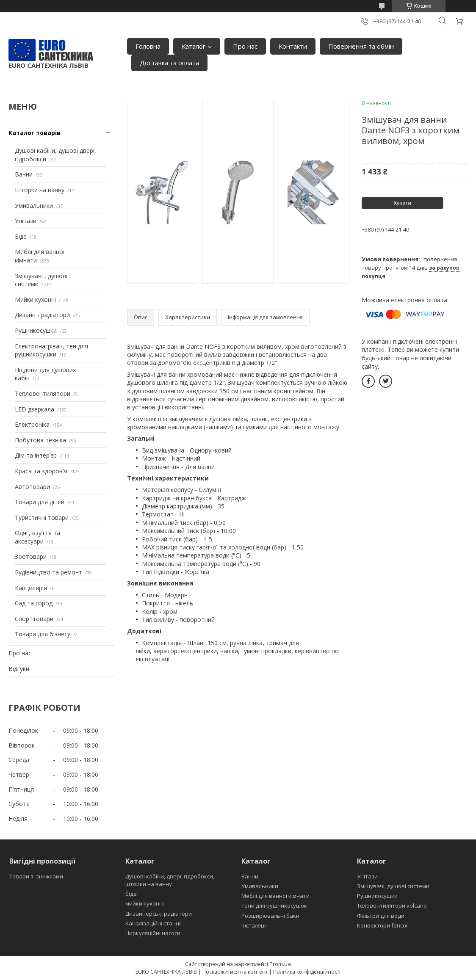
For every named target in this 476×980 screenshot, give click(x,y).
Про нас (245, 46)
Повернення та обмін (361, 46)
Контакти (293, 46)
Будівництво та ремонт (48, 572)
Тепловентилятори (43, 393)
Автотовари (32, 487)
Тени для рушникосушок (274, 905)
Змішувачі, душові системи (393, 886)
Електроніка (32, 424)
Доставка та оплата (169, 63)
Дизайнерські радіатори (159, 914)
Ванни (24, 174)
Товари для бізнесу (43, 634)
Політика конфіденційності (307, 972)
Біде (21, 236)
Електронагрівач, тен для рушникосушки (51, 350)
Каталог (194, 46)
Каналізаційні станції (154, 923)
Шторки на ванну (40, 190)
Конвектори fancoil (383, 925)
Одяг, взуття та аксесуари (37, 537)
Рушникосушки (36, 330)
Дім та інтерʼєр (36, 455)
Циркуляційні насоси (153, 933)
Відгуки (19, 669)
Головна (148, 46)
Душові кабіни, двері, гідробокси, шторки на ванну (170, 880)
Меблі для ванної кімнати (275, 896)
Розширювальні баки (270, 916)
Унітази (26, 221)
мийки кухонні (145, 903)
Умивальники (34, 206)
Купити (402, 203)
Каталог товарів (35, 133)
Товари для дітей (40, 502)
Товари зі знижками (36, 876)
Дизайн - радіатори (42, 315)
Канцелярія (31, 588)
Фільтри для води (381, 916)
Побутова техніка (40, 440)
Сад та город (34, 603)
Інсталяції (254, 925)
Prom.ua (280, 964)
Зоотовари (31, 556)
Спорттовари (34, 619)
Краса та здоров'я (41, 471)
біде (131, 894)
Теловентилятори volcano (392, 905)
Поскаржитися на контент (235, 972)
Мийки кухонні (35, 300)
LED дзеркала (35, 409)
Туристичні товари (42, 518)
